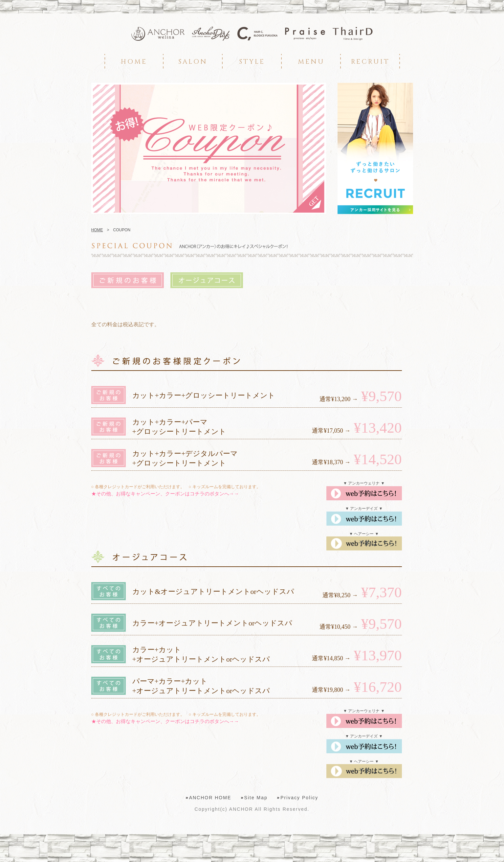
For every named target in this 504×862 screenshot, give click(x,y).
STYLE (252, 62)
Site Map (256, 798)
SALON (193, 62)
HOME (134, 62)
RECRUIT (370, 62)
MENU (311, 62)
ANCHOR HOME (210, 798)
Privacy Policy (299, 798)
